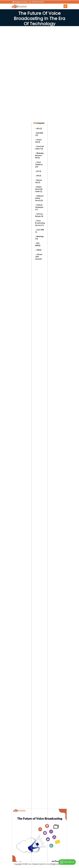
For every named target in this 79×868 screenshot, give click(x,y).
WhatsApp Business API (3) (39, 155)
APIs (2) (39, 129)
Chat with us (67, 862)
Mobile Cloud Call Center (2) (39, 189)
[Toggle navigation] (65, 6)
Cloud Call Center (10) (39, 148)
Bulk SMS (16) (39, 134)
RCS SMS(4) (38, 244)
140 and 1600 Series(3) (39, 257)
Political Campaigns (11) (39, 207)
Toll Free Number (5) (39, 215)
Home (36, 29)
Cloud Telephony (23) (39, 165)
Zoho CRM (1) (39, 231)
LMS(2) (38, 250)
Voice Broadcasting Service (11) (40, 223)
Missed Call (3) (38, 181)
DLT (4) (38, 171)
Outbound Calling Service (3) (39, 198)
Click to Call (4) (38, 141)
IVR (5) (38, 176)
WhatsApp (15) (39, 238)
